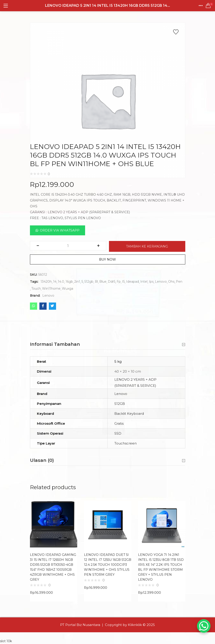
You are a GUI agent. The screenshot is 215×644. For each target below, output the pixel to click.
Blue (103, 282)
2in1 (77, 282)
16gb (69, 282)
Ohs (171, 282)
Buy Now (107, 259)
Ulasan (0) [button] (108, 461)
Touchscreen (126, 443)
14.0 (61, 282)
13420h (46, 282)
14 (55, 282)
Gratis (119, 423)
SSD (118, 433)
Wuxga (68, 289)
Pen (179, 282)
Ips (151, 282)
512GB (120, 404)
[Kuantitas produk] (68, 246)
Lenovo (161, 282)
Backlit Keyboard (129, 414)
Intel (144, 282)
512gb (89, 282)
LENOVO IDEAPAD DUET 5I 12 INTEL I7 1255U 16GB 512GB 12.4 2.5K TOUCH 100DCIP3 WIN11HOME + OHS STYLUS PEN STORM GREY (108, 565)
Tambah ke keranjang (147, 246)
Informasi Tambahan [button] (108, 344)
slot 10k (6, 641)
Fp (119, 282)
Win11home (51, 289)
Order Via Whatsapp (60, 230)
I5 (123, 282)
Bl (96, 282)
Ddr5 (112, 282)
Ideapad (132, 282)
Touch (36, 289)
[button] (208, 6)
